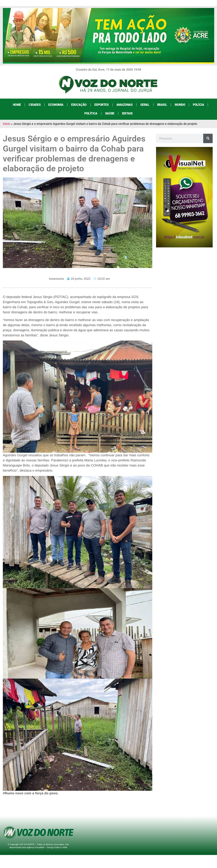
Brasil (162, 105)
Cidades (35, 105)
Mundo (180, 105)
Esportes (102, 105)
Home (17, 105)
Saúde (110, 113)
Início (7, 124)
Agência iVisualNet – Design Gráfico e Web (47, 848)
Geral (145, 105)
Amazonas (125, 105)
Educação (79, 105)
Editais (127, 113)
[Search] (208, 138)
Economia (56, 105)
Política (91, 113)
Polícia (198, 105)
